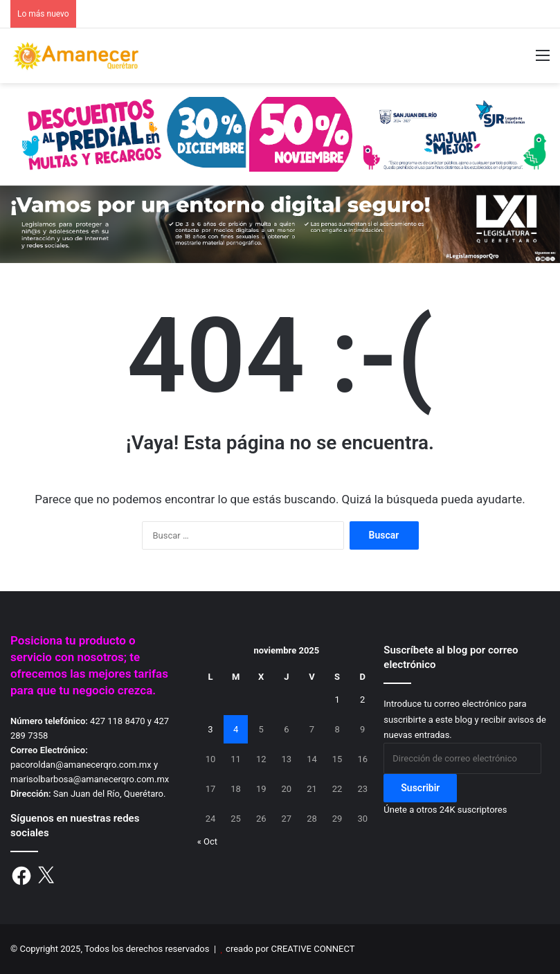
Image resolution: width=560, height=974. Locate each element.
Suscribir (420, 788)
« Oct (207, 841)
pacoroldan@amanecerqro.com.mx (81, 765)
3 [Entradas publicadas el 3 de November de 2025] (210, 729)
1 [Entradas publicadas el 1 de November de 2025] (337, 700)
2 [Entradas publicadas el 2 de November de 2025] (362, 700)
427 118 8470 (118, 721)
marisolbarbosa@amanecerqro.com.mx (90, 779)
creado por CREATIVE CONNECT (290, 949)
